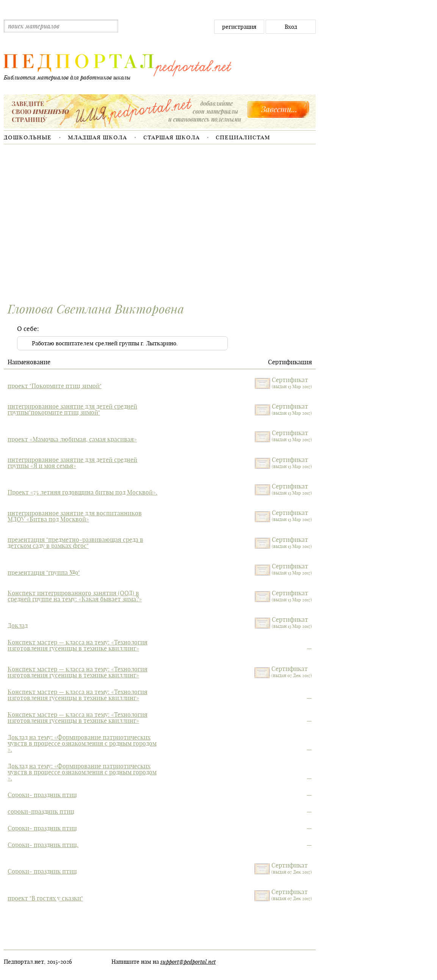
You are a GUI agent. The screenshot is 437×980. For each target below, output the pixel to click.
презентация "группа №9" (44, 573)
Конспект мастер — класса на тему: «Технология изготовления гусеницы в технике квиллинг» (78, 645)
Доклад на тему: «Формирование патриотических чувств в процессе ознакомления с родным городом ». (82, 743)
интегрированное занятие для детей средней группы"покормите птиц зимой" (72, 409)
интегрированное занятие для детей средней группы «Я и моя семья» (72, 463)
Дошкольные (28, 137)
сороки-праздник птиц (41, 811)
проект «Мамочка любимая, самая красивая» (72, 439)
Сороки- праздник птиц (42, 795)
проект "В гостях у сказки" (45, 898)
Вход (291, 27)
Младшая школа (97, 137)
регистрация (239, 27)
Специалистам (243, 137)
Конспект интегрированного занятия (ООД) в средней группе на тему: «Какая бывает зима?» (75, 596)
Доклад (18, 626)
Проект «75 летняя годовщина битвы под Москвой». (82, 492)
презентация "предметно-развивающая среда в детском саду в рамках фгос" (75, 543)
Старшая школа (172, 137)
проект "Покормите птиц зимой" (55, 386)
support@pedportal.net (188, 961)
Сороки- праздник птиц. (43, 845)
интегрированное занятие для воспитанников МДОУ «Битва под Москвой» (75, 516)
